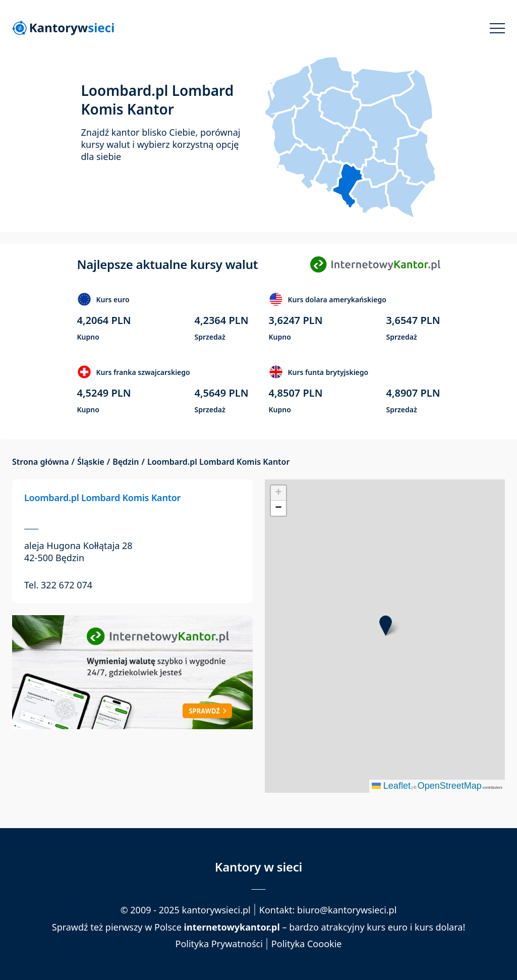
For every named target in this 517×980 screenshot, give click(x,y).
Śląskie (91, 462)
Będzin (126, 462)
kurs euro (387, 927)
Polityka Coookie (307, 944)
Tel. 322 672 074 (58, 585)
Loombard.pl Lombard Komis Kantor (102, 498)
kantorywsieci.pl (216, 910)
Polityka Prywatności (219, 944)
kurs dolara (439, 927)
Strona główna (41, 462)
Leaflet (391, 786)
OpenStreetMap (450, 786)
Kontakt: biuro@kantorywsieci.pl (328, 910)
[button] (386, 625)
